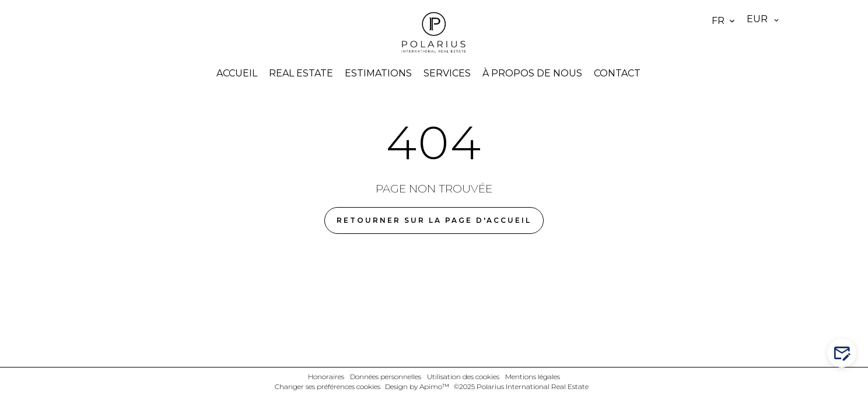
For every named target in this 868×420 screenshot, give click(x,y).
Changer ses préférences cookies (328, 386)
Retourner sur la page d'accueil (434, 220)
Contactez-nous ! (844, 353)
